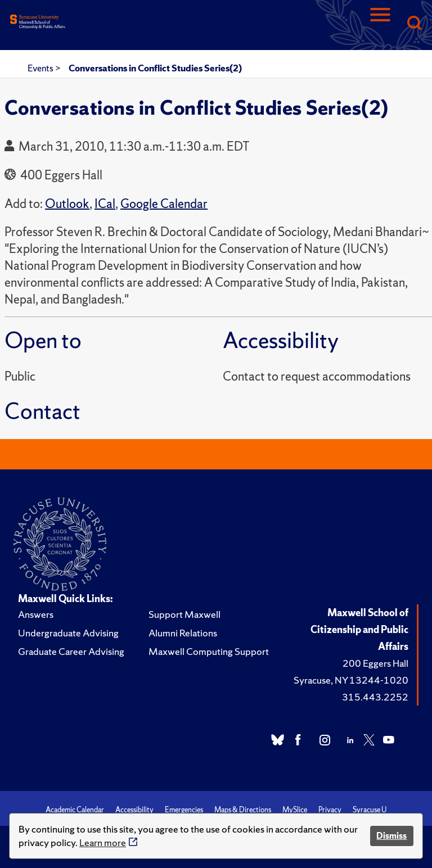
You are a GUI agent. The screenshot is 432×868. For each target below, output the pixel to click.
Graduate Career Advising (71, 651)
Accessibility (134, 810)
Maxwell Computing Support (209, 651)
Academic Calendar (75, 810)
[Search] (414, 24)
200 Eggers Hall (375, 663)
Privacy (330, 810)
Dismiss (391, 836)
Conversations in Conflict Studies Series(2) (155, 68)
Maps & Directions (243, 810)
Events (41, 68)
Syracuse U (370, 810)
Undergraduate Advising (68, 633)
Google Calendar (164, 204)
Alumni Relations (183, 633)
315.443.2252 (375, 697)
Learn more (103, 842)
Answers (36, 614)
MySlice (295, 810)
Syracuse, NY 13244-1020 (351, 680)
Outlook (67, 204)
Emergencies (184, 810)
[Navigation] (380, 24)
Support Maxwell (184, 614)
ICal (105, 204)
